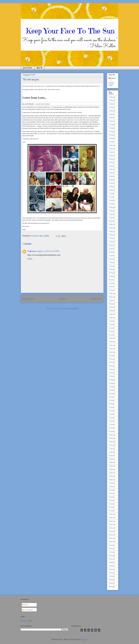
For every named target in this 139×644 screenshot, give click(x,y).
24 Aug (111, 383)
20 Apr (111, 156)
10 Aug (111, 132)
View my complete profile (111, 84)
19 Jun (111, 200)
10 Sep (111, 580)
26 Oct (111, 356)
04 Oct (111, 259)
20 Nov (111, 531)
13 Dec (111, 518)
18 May (111, 100)
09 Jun (111, 287)
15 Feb (111, 242)
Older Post (97, 299)
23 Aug (111, 276)
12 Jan (111, 256)
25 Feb (111, 238)
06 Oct (111, 363)
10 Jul (110, 142)
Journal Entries (27, 68)
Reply (30, 259)
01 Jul (110, 197)
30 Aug (111, 273)
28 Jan (111, 118)
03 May (111, 149)
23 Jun (111, 414)
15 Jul (110, 194)
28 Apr (111, 114)
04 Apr (111, 459)
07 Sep (111, 376)
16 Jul (110, 400)
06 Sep (111, 269)
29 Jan (111, 163)
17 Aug (111, 387)
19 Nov (111, 345)
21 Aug (111, 125)
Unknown (32, 251)
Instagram (24, 621)
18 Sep (111, 190)
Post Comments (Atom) (68, 308)
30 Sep (111, 176)
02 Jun (111, 431)
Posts (25, 605)
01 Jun (111, 290)
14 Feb (111, 321)
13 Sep (111, 266)
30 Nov (111, 342)
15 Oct (111, 359)
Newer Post (28, 299)
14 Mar (111, 469)
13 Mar (111, 473)
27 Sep (111, 183)
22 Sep (111, 569)
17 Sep (111, 263)
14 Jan (111, 504)
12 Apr (111, 301)
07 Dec (111, 121)
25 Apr (111, 211)
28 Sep (111, 180)
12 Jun (111, 204)
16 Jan (111, 500)
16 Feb (111, 483)
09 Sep (111, 583)
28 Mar (111, 225)
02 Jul (110, 407)
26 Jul (110, 397)
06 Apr (111, 221)
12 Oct (111, 552)
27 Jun (111, 411)
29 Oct (111, 107)
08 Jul (110, 280)
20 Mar (111, 228)
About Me (39, 68)
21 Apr (111, 104)
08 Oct (111, 556)
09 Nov (111, 535)
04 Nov (111, 538)
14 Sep (111, 373)
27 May (111, 294)
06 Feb (111, 245)
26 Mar (111, 307)
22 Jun (111, 283)
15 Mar (111, 232)
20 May (111, 438)
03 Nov (111, 352)
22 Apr (111, 214)
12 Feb (111, 487)
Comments (28, 610)
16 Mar (111, 314)
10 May (111, 442)
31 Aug (111, 380)
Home (63, 299)
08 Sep (111, 587)
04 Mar (111, 159)
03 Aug (111, 138)
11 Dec (111, 338)
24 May (111, 97)
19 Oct (111, 173)
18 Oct (111, 549)
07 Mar (111, 318)
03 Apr (111, 304)
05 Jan (111, 166)
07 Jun (111, 428)
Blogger (84, 639)
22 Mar (111, 311)
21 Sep (111, 369)
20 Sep (111, 187)
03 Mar (111, 235)
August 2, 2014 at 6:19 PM (48, 251)
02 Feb (111, 490)
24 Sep (111, 566)
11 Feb (111, 325)
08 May (111, 297)
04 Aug (111, 135)
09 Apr (111, 456)
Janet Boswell (29, 104)
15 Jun (111, 425)
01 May (111, 207)
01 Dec (111, 169)
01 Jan (111, 335)
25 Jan (111, 328)
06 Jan (111, 507)
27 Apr (111, 152)
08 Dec (111, 521)
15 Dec (111, 514)
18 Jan (111, 252)
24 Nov (111, 528)
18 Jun (111, 421)
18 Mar (111, 466)
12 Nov (111, 349)
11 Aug (111, 128)
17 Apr (111, 218)
